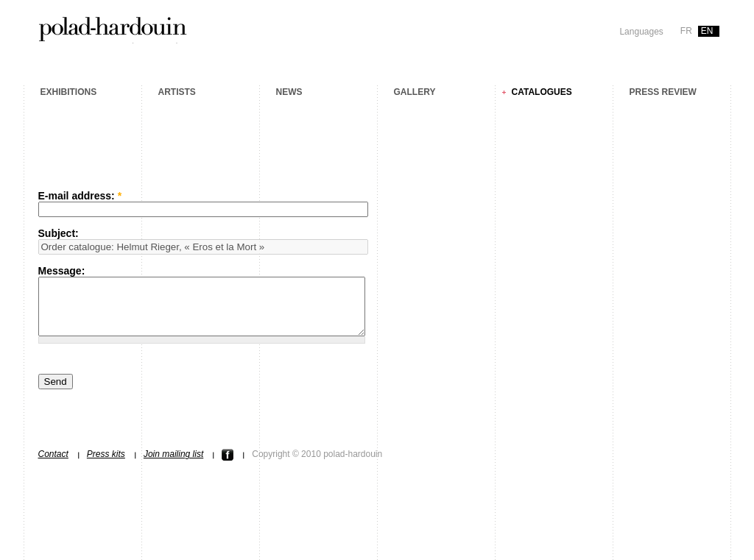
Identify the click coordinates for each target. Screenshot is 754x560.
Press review (663, 92)
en (707, 31)
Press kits (106, 465)
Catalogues (542, 92)
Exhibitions (69, 92)
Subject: (59, 233)
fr (686, 31)
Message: (62, 271)
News (289, 92)
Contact (53, 465)
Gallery (415, 92)
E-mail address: (80, 196)
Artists (177, 92)
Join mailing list (173, 465)
